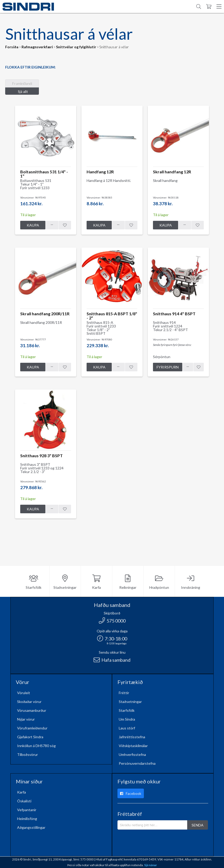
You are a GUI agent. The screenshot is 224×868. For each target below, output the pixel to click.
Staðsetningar (65, 582)
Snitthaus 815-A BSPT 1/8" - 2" (112, 316)
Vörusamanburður (32, 710)
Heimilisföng (27, 819)
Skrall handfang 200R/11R (45, 314)
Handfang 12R (100, 172)
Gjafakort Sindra (30, 737)
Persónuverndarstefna (137, 763)
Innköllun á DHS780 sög (36, 746)
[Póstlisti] (152, 825)
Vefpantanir (27, 810)
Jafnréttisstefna (132, 737)
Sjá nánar (150, 865)
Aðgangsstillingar (31, 827)
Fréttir (124, 693)
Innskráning (191, 582)
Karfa (96, 582)
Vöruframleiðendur (32, 728)
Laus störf (127, 728)
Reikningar (128, 582)
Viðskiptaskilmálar (133, 746)
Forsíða (12, 47)
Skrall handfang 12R (172, 172)
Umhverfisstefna (132, 754)
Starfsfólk (34, 582)
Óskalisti (24, 801)
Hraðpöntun (159, 582)
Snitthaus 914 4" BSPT (174, 314)
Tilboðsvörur (27, 754)
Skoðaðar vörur (29, 702)
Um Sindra (127, 719)
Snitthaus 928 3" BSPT (41, 456)
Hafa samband (112, 660)
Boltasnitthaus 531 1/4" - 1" (44, 174)
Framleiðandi (22, 83)
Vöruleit (24, 693)
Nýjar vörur (26, 719)
